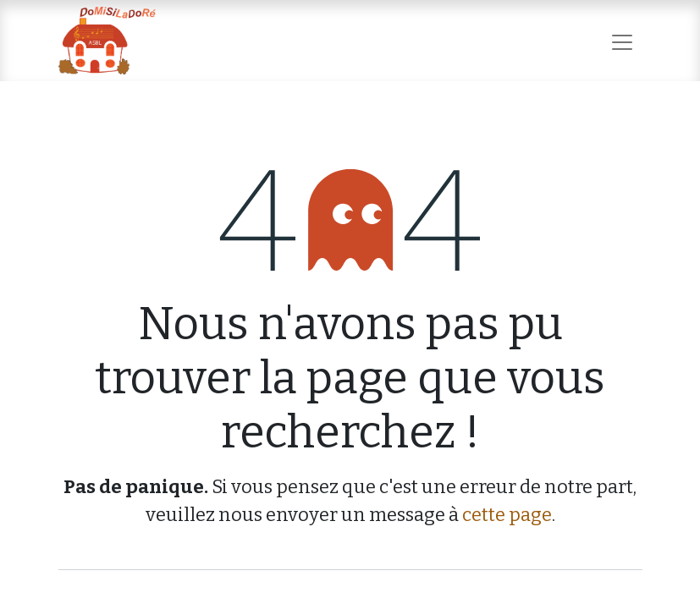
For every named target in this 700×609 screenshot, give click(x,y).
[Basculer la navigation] (622, 40)
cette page (507, 515)
